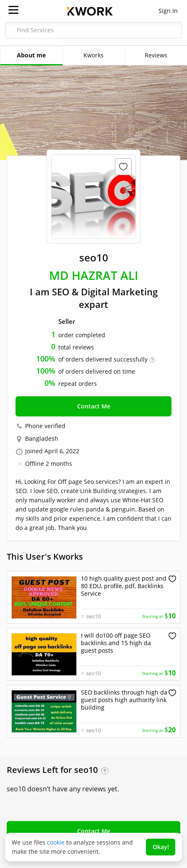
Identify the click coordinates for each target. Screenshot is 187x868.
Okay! (161, 847)
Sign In (168, 11)
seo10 (93, 616)
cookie (56, 842)
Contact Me (94, 406)
